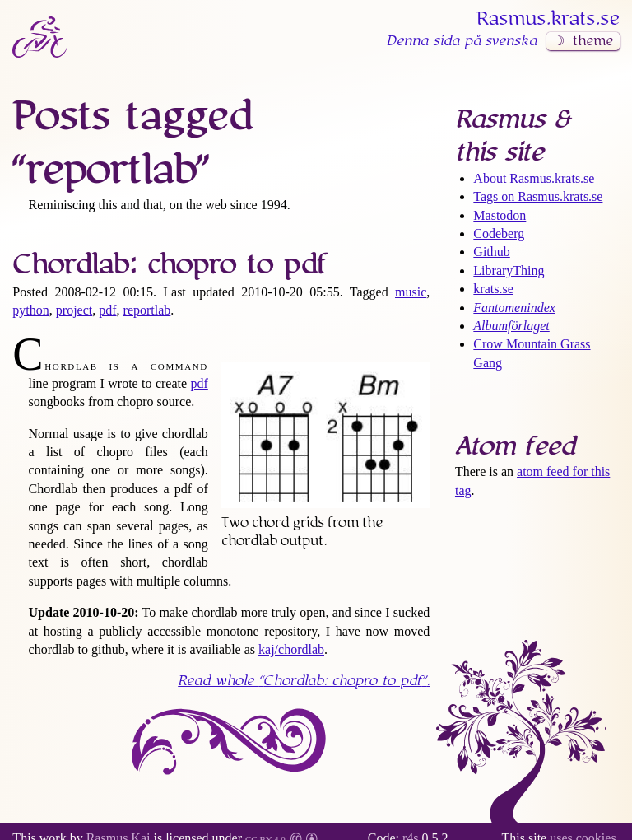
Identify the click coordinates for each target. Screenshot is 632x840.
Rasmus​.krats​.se (548, 19)
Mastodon (500, 215)
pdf (107, 310)
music (411, 292)
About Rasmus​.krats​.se (534, 178)
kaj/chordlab (291, 649)
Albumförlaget (511, 326)
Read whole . (304, 681)
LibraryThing (509, 271)
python (30, 310)
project (74, 310)
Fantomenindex (514, 308)
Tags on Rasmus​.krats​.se (538, 196)
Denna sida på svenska (461, 41)
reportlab (147, 310)
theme (593, 41)
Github (491, 252)
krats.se (493, 289)
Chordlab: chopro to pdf (170, 264)
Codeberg (499, 233)
